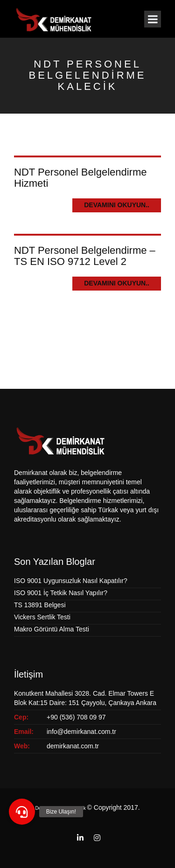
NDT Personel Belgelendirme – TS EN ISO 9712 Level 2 (85, 256)
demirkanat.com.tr (73, 746)
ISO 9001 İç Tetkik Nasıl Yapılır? (61, 593)
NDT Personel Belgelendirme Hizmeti (80, 178)
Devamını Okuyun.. (117, 205)
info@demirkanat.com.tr (81, 732)
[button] (22, 812)
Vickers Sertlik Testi (42, 617)
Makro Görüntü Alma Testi (52, 629)
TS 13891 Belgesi (40, 605)
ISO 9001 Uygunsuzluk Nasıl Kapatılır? (71, 581)
